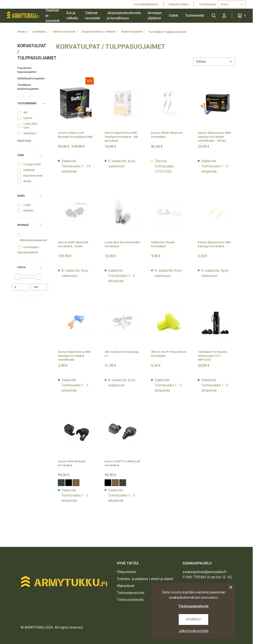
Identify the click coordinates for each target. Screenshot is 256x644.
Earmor (28, 118)
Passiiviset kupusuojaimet (27, 70)
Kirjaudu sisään (179, 4)
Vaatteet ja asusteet (53, 16)
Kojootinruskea (33, 176)
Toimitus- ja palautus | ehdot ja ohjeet (145, 579)
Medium (29, 210)
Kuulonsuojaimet (132, 32)
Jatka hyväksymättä (193, 631)
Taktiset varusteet (92, 16)
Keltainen (29, 170)
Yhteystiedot (126, 572)
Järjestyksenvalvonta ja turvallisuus (124, 16)
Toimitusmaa (208, 4)
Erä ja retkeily (72, 16)
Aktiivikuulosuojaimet (30, 78)
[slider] (18, 276)
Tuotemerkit (195, 16)
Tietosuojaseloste (131, 593)
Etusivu (22, 32)
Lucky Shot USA (30, 126)
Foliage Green (32, 164)
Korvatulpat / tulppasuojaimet (168, 32)
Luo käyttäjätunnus (146, 4)
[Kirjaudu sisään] (224, 16)
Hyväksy (193, 619)
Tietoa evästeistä (130, 600)
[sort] (214, 62)
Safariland (30, 133)
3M (25, 112)
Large (27, 205)
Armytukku (39, 32)
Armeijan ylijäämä (155, 16)
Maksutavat (126, 586)
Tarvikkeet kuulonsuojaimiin (28, 87)
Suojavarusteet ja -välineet (98, 32)
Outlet (173, 16)
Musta (27, 181)
